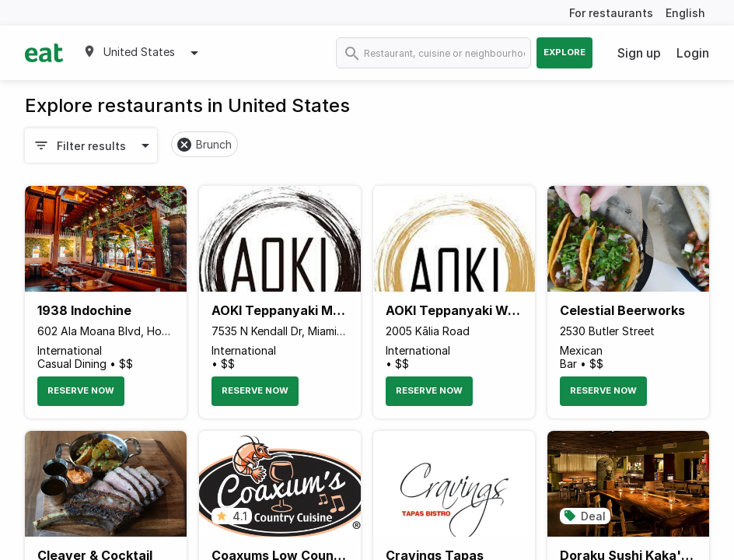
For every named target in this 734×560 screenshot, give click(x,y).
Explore (564, 52)
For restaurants (611, 13)
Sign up (639, 53)
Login (693, 53)
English (685, 13)
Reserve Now (81, 390)
